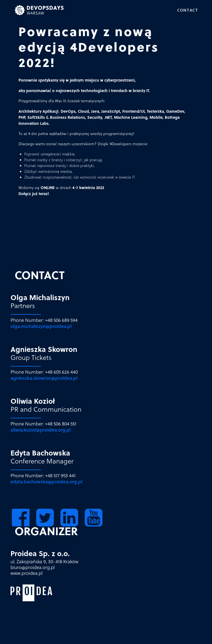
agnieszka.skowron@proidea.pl (44, 378)
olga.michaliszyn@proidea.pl (41, 326)
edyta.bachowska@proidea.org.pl (46, 482)
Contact (188, 10)
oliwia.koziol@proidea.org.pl (41, 430)
